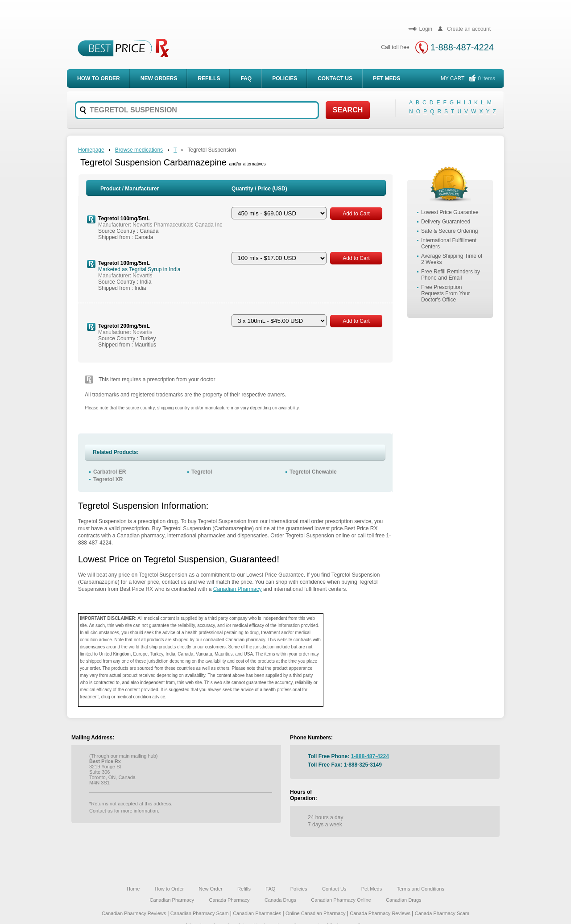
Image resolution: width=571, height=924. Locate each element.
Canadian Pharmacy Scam (200, 913)
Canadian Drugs (404, 900)
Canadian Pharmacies (258, 913)
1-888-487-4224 (462, 47)
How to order (99, 78)
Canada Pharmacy (229, 900)
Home (133, 889)
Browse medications (139, 150)
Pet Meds (372, 889)
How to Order (169, 889)
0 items (486, 78)
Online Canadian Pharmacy (316, 913)
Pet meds (387, 78)
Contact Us (335, 78)
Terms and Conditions (421, 889)
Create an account (463, 29)
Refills (209, 78)
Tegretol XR (108, 479)
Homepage (91, 150)
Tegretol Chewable (313, 472)
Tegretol (202, 472)
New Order (211, 889)
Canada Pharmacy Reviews (380, 913)
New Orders (159, 78)
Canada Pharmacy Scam (442, 913)
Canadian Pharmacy (238, 589)
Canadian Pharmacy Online (341, 900)
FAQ (246, 78)
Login (420, 29)
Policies (285, 78)
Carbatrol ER (110, 472)
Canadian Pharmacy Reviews (134, 913)
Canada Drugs (280, 900)
